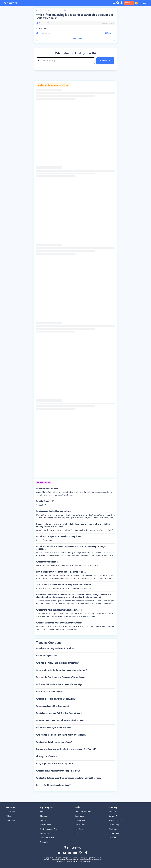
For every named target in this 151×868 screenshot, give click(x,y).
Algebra (43, 812)
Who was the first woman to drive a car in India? (57, 663)
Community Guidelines (83, 812)
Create (129, 3)
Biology (43, 820)
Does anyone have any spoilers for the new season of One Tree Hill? (66, 749)
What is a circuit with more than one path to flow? (58, 771)
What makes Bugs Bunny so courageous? (54, 742)
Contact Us (113, 816)
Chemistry (44, 816)
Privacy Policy (114, 825)
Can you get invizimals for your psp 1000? (55, 764)
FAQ (76, 833)
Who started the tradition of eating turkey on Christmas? (61, 735)
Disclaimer (113, 829)
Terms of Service (115, 820)
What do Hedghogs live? (47, 656)
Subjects (39, 11)
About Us (113, 812)
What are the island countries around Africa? (56, 699)
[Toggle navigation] (114, 3)
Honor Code (79, 816)
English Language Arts (49, 829)
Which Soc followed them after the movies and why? (59, 684)
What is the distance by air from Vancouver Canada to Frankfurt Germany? (69, 778)
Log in (145, 3)
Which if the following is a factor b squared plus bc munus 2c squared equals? (75, 16)
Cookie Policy (114, 833)
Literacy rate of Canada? (47, 756)
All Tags (9, 816)
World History (45, 825)
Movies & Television (65, 11)
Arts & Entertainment (50, 11)
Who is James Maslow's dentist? (50, 692)
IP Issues (112, 838)
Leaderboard (10, 812)
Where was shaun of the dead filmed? (53, 706)
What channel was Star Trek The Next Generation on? (59, 713)
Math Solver (79, 829)
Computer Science (47, 838)
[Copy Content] (108, 33)
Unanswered (10, 820)
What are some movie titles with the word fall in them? (60, 720)
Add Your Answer (76, 39)
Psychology (44, 833)
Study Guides (80, 825)
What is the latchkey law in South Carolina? (55, 648)
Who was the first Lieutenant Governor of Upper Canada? (61, 677)
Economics (44, 842)
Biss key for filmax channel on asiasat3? (54, 785)
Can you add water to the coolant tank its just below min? (62, 670)
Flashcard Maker (81, 820)
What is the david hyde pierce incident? (54, 728)
